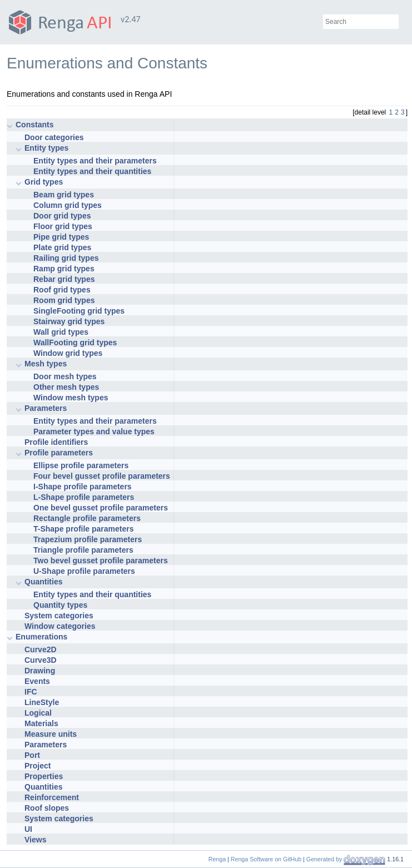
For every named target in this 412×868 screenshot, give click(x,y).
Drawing (40, 671)
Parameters (46, 408)
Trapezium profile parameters (88, 539)
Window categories (60, 626)
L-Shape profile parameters (84, 497)
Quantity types (60, 605)
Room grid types (64, 300)
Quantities (43, 582)
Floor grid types (63, 226)
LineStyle (42, 702)
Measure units (51, 734)
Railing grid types (66, 258)
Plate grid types (62, 247)
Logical (38, 713)
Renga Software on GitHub (266, 859)
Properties (44, 776)
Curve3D (41, 660)
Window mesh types (71, 398)
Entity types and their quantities (92, 171)
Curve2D (41, 649)
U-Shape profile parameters (84, 571)
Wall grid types (61, 332)
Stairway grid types (69, 321)
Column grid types (68, 205)
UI (28, 829)
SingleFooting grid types (79, 311)
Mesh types (46, 364)
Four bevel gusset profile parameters (102, 476)
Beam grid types (64, 195)
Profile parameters (59, 453)
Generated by (325, 859)
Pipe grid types (61, 237)
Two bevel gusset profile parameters (101, 561)
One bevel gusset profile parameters (101, 508)
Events (37, 681)
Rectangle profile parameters (87, 518)
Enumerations (41, 637)
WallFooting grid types (75, 343)
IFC (31, 692)
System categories (59, 616)
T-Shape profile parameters (84, 529)
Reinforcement (52, 797)
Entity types (46, 148)
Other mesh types (66, 387)
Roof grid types (62, 290)
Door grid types (62, 216)
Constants (34, 125)
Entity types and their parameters (95, 161)
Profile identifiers (56, 442)
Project (38, 766)
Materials (41, 723)
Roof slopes (47, 808)
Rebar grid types (64, 279)
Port (32, 755)
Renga (217, 859)
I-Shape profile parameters (83, 487)
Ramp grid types (64, 269)
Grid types (44, 182)
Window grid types (68, 353)
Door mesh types (65, 376)
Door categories (54, 137)
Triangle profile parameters (83, 550)
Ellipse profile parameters (81, 465)
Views (35, 840)
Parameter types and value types (94, 431)
